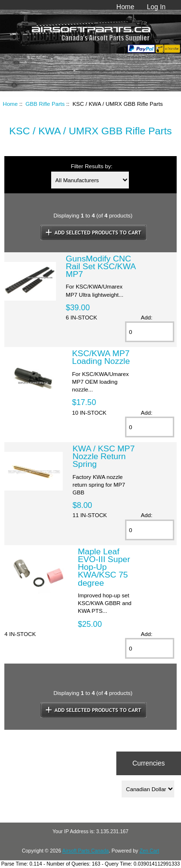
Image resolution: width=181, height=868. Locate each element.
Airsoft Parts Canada (85, 851)
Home (125, 7)
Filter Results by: (92, 166)
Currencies (148, 763)
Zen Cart (149, 851)
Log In (156, 7)
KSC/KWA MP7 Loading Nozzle (101, 357)
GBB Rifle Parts (45, 104)
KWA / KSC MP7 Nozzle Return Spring (104, 456)
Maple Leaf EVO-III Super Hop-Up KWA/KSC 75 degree (104, 567)
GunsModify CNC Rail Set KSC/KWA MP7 (100, 266)
